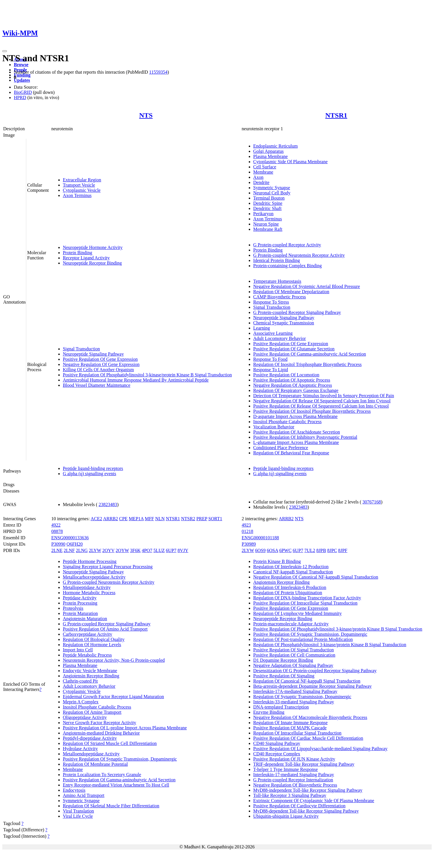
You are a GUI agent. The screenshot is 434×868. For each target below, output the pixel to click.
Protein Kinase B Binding (277, 561)
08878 (57, 531)
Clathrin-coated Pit (80, 681)
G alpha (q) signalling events (90, 474)
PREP (202, 519)
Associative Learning (273, 333)
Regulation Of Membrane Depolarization (291, 292)
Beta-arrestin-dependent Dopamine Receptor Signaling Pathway (313, 686)
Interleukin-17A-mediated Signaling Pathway (295, 691)
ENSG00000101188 (260, 538)
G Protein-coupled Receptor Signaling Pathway (297, 312)
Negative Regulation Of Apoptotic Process (293, 385)
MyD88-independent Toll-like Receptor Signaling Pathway (308, 790)
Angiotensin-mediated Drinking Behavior (101, 733)
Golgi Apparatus (269, 151)
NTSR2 (188, 519)
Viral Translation (78, 811)
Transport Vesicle (79, 185)
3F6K (135, 550)
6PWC (286, 550)
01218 (248, 531)
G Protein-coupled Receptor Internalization (293, 780)
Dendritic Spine (268, 203)
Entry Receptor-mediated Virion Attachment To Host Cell (116, 785)
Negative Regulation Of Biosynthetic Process (295, 785)
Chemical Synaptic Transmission (284, 323)
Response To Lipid (271, 370)
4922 (56, 525)
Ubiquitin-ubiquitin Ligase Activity (286, 816)
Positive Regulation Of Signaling (284, 676)
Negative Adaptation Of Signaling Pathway (293, 665)
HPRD (20, 97)
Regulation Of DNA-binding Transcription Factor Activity (307, 598)
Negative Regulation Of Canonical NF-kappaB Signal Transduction (316, 577)
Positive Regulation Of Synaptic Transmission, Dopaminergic (120, 759)
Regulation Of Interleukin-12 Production (291, 567)
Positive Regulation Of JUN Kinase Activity (294, 759)
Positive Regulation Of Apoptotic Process (292, 380)
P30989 (249, 544)
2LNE (57, 550)
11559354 (158, 72)
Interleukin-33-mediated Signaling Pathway (294, 702)
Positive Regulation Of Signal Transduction (294, 650)
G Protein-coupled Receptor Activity (287, 245)
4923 (246, 525)
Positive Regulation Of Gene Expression (100, 359)
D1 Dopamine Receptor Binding (283, 660)
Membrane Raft (268, 229)
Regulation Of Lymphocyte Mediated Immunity (298, 613)
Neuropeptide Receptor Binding (92, 263)
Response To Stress (271, 302)
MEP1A (136, 519)
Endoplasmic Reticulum (276, 146)
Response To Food (271, 359)
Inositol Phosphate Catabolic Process (288, 422)
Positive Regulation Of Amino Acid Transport (105, 629)
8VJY (183, 550)
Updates (22, 80)
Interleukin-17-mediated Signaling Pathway (294, 775)
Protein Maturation (80, 613)
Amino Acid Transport (84, 795)
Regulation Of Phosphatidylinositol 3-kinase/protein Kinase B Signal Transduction (330, 645)
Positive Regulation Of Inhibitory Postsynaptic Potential (305, 437)
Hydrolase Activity (80, 749)
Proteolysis (73, 608)
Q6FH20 (75, 544)
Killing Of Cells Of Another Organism (98, 370)
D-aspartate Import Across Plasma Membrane (295, 416)
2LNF (69, 550)
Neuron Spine (266, 224)
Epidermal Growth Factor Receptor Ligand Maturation (114, 697)
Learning (262, 328)
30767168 (372, 502)
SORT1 (215, 519)
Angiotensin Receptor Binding (91, 676)
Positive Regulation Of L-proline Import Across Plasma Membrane (125, 728)
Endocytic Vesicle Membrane (90, 671)
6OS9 (260, 550)
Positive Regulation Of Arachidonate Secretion (297, 432)
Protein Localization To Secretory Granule (102, 775)
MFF (149, 519)
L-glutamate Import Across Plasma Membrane (296, 442)
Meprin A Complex (81, 702)
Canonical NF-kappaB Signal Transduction (293, 572)
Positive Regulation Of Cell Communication (294, 655)
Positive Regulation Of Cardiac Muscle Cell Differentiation (308, 738)
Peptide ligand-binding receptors (93, 468)
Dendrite (261, 182)
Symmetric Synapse (272, 188)
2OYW (122, 550)
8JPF (343, 550)
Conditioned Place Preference (281, 448)
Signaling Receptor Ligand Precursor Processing (108, 567)
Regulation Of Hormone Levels (92, 645)
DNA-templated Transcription (281, 707)
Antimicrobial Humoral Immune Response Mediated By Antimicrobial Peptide (136, 380)
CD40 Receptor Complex (277, 754)
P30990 (58, 544)
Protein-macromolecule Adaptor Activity (291, 624)
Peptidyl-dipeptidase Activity (90, 738)
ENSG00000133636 (70, 538)
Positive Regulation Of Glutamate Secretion (294, 349)
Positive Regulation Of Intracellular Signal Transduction (305, 603)
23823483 (108, 504)
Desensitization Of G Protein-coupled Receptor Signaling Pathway (315, 671)
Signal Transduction (81, 349)
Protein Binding (78, 253)
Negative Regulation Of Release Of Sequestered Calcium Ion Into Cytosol (322, 401)
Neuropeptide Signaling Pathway (93, 354)
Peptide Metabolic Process (87, 655)
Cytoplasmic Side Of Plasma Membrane (291, 162)
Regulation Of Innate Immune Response (291, 723)
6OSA (273, 550)
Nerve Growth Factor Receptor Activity (100, 723)
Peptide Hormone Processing (90, 561)
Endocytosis (74, 790)
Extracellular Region (82, 180)
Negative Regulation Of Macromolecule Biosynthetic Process (310, 717)
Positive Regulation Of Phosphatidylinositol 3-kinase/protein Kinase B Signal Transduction (147, 375)
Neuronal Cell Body (272, 193)
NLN (160, 519)
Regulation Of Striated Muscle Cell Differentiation (110, 743)
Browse (21, 65)
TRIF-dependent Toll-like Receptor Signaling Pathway (304, 764)
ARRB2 (111, 519)
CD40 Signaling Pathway (277, 743)
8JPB (321, 550)
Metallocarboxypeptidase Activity (94, 577)
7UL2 (310, 550)
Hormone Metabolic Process (89, 593)
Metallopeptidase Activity (87, 587)
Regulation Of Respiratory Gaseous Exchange (296, 390)
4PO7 (147, 550)
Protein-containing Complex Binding (288, 266)
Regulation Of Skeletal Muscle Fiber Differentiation (111, 806)
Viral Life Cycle (78, 816)
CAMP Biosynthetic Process (280, 297)
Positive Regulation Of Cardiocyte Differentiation (300, 806)
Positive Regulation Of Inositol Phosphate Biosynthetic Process (312, 411)
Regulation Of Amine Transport (92, 712)
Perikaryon (263, 214)
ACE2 (96, 519)
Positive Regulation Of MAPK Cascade (290, 728)
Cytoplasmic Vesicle (82, 190)
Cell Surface (265, 167)
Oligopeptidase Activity (85, 717)
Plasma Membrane (271, 156)
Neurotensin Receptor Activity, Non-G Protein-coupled (114, 660)
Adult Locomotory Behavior (280, 338)
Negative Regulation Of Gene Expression (101, 364)
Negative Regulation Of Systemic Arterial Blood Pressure (307, 286)
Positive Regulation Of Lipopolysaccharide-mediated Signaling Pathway (320, 749)
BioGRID (23, 92)
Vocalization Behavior (274, 427)
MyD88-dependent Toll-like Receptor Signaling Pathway (306, 811)
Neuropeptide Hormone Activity (93, 247)
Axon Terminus (77, 195)
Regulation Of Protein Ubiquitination (288, 593)
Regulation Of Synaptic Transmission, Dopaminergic (302, 697)
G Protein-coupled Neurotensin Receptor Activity (299, 255)
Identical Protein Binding (277, 260)
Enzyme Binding (269, 712)
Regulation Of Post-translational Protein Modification (303, 639)
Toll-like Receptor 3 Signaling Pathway (290, 795)
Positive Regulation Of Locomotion (286, 375)
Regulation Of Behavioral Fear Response (291, 453)
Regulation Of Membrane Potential (95, 764)
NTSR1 (336, 115)
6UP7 (171, 550)
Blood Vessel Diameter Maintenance (97, 385)
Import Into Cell (78, 650)
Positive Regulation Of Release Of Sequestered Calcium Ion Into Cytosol (321, 406)
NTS (146, 115)
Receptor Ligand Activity (86, 258)
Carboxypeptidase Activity (88, 634)
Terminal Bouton (269, 198)
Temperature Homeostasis (277, 281)
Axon (259, 177)
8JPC (332, 550)
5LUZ (159, 550)
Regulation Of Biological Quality (94, 639)
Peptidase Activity (80, 598)
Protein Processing (80, 603)
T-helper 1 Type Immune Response (286, 769)
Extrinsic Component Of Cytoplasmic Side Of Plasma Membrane (314, 801)
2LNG (82, 550)
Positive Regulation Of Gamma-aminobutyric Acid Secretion (310, 354)
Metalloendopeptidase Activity (91, 754)
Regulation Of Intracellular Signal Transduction (298, 733)
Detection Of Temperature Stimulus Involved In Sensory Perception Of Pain (324, 396)
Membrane (263, 172)
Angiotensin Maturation (85, 619)
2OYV (108, 550)
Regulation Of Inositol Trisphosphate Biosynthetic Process (308, 364)
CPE (123, 519)
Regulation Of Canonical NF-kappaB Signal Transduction (307, 681)
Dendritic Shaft (267, 208)
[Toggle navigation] (5, 51)
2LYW (95, 550)
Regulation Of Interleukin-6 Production (290, 587)
